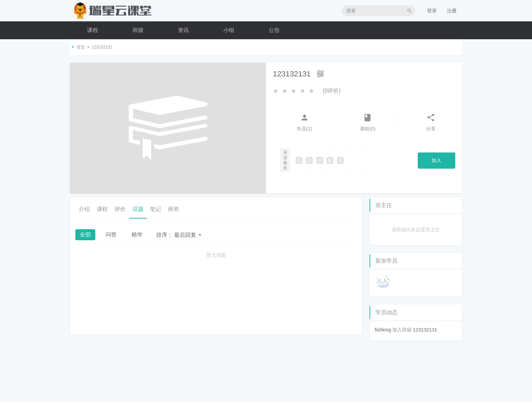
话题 (138, 209)
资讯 (183, 30)
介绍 (84, 209)
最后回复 (179, 235)
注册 (452, 11)
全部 (85, 235)
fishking (383, 330)
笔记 (156, 209)
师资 (174, 209)
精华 (137, 235)
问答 (111, 235)
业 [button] (340, 160)
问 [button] (309, 160)
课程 (93, 30)
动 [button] (320, 160)
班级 (138, 30)
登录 (432, 11)
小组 (229, 30)
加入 (436, 160)
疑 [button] (330, 160)
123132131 (425, 330)
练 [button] (299, 160)
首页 (81, 47)
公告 (274, 30)
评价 (120, 209)
